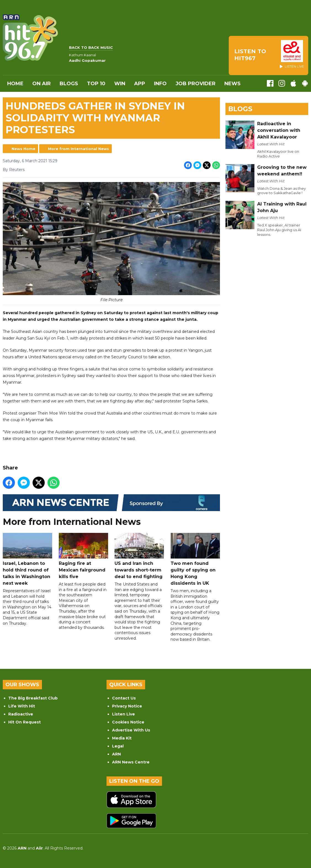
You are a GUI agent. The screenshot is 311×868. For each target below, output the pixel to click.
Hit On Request (25, 722)
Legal (118, 746)
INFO (160, 84)
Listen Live (123, 714)
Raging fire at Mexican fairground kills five (83, 556)
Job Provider (196, 84)
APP (140, 84)
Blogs (69, 84)
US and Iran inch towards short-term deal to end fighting (139, 556)
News (232, 84)
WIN (120, 84)
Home (15, 84)
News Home (23, 149)
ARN (116, 754)
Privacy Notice (127, 706)
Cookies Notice (128, 722)
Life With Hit (22, 706)
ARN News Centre (131, 762)
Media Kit (122, 738)
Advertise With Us (131, 730)
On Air (42, 84)
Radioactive (21, 714)
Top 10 (96, 84)
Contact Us (124, 698)
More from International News (79, 149)
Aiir (39, 848)
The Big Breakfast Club (33, 698)
